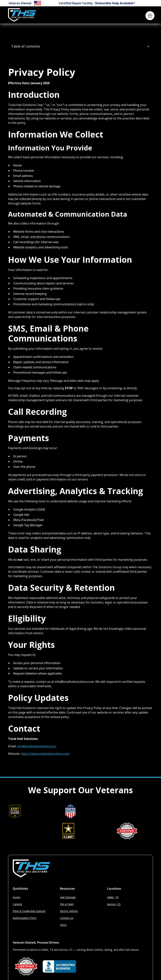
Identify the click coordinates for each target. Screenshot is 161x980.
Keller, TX (113, 897)
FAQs (63, 925)
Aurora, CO (114, 904)
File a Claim (67, 904)
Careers (17, 904)
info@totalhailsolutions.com (37, 746)
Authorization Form (25, 918)
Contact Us (67, 918)
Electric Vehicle (69, 911)
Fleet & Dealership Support (29, 911)
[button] (149, 15)
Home (16, 897)
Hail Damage (68, 897)
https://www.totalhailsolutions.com (45, 754)
